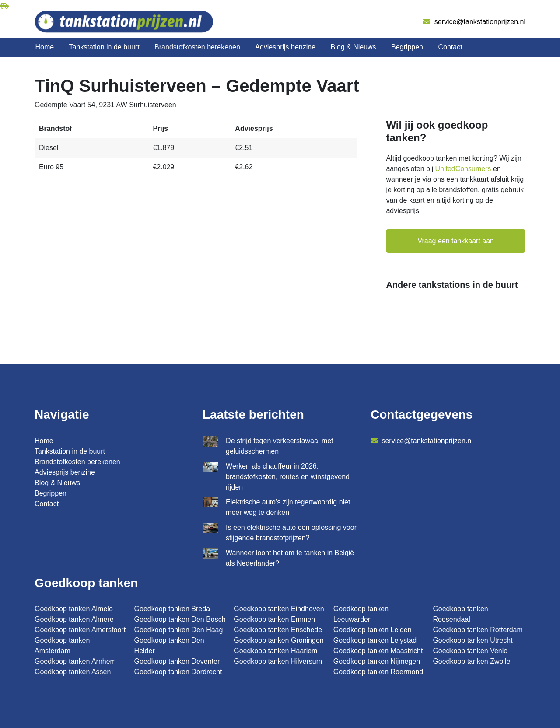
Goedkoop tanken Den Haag (179, 630)
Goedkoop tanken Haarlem (275, 651)
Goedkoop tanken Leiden (373, 630)
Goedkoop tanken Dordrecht (178, 672)
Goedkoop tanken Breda (172, 609)
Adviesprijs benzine (285, 47)
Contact (450, 47)
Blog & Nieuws (353, 47)
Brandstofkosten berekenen (197, 47)
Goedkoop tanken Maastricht (378, 651)
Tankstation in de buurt (104, 47)
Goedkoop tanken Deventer (177, 661)
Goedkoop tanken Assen (73, 672)
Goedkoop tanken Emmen (274, 619)
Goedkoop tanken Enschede (278, 630)
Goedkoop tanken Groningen (278, 640)
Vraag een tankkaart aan (456, 241)
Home (45, 47)
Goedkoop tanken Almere (74, 619)
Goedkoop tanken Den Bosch (180, 619)
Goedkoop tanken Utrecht (472, 640)
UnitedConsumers (463, 169)
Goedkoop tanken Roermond (378, 672)
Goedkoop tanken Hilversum (278, 661)
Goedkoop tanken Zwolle (471, 661)
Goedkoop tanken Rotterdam (478, 630)
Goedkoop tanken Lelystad (375, 640)
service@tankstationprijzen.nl (474, 22)
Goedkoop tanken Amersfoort (80, 630)
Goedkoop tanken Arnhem (75, 661)
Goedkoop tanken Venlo (470, 651)
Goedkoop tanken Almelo (74, 609)
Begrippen (407, 47)
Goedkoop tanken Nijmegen (377, 661)
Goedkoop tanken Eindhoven (279, 609)
